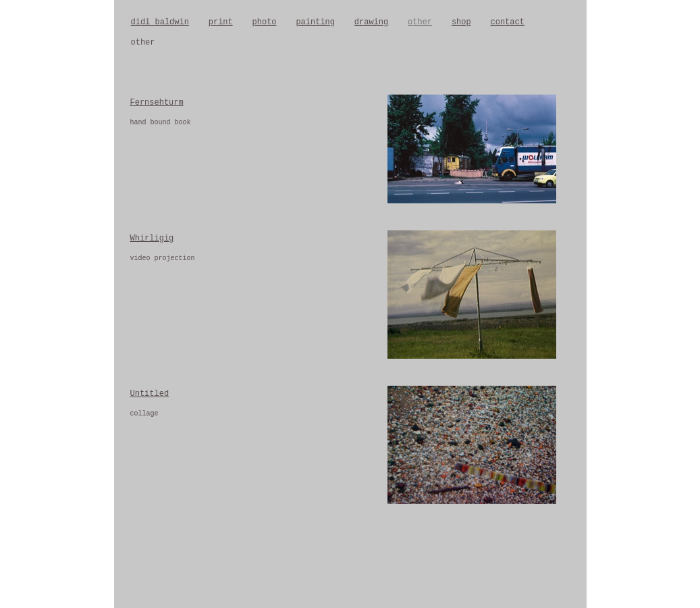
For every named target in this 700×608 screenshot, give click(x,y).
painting (315, 22)
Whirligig (152, 238)
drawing (371, 22)
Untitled (150, 394)
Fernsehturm (157, 103)
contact (508, 22)
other (420, 22)
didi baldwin (160, 22)
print (221, 22)
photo (265, 22)
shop (461, 22)
